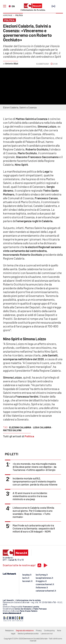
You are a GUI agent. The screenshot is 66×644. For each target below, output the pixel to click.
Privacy (39, 630)
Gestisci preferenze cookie (28, 633)
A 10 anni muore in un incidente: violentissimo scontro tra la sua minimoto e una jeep (30, 496)
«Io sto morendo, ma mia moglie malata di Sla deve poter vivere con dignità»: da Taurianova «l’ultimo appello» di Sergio (35, 467)
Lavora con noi (47, 633)
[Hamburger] (5, 6)
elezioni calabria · (21, 427)
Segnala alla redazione (25, 630)
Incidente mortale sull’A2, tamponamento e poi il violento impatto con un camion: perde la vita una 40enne (35, 481)
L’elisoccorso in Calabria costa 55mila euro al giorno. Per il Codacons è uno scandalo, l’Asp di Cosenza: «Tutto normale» (33, 512)
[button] (59, 17)
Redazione (9, 630)
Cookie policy (49, 630)
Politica (19, 15)
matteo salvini (12, 430)
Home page (8, 15)
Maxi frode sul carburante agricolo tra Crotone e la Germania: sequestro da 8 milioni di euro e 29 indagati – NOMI (34, 528)
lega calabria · (43, 427)
